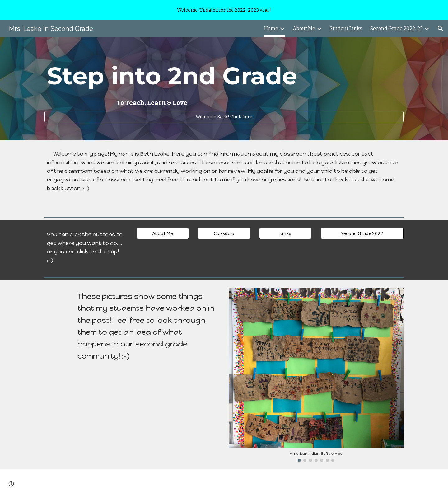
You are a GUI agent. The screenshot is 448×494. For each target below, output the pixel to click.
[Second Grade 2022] (362, 233)
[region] (224, 10)
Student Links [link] (346, 28)
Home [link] (271, 28)
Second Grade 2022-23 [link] (397, 28)
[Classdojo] (224, 233)
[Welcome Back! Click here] (224, 117)
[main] (224, 83)
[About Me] (163, 233)
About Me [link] (304, 28)
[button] (441, 29)
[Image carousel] (316, 375)
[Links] (285, 233)
